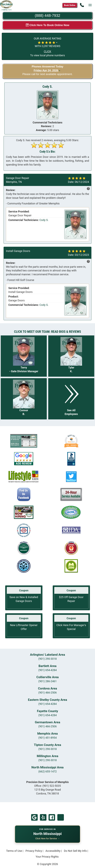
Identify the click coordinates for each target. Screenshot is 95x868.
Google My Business (34, 817)
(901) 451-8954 (47, 738)
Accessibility (53, 851)
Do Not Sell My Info (75, 851)
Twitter (61, 817)
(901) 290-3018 (47, 659)
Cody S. (44, 220)
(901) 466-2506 (47, 693)
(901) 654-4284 (47, 670)
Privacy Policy (34, 851)
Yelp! (43, 817)
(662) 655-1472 (47, 771)
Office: (48, 786)
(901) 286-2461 (47, 681)
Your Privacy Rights (47, 857)
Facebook (52, 817)
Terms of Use (14, 851)
